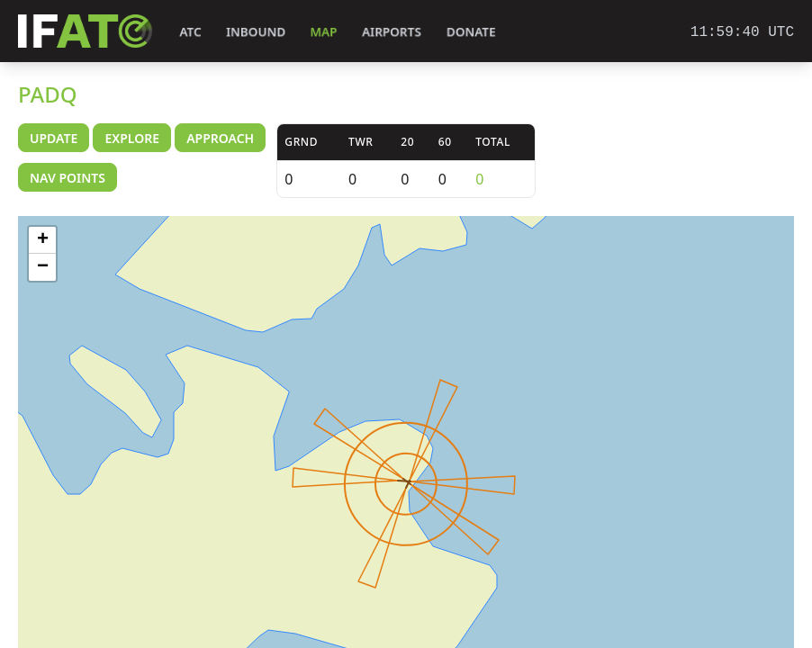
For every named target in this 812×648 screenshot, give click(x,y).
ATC (190, 32)
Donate (471, 32)
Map (324, 32)
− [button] (43, 267)
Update (54, 138)
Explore (132, 138)
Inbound (256, 32)
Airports (392, 32)
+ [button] (43, 240)
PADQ (48, 94)
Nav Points (68, 178)
